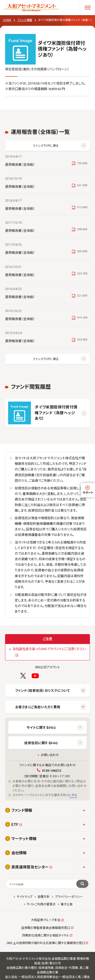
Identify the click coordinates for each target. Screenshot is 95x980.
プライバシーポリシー (69, 897)
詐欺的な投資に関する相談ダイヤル (46, 935)
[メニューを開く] (87, 8)
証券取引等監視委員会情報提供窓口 (46, 928)
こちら (73, 795)
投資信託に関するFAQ (41, 743)
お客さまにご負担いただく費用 (38, 707)
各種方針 (44, 897)
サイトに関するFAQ (41, 728)
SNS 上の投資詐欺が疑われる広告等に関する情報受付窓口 (46, 943)
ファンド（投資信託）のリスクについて (43, 691)
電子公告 (67, 904)
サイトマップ (25, 897)
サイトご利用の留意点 (41, 904)
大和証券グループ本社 (46, 920)
